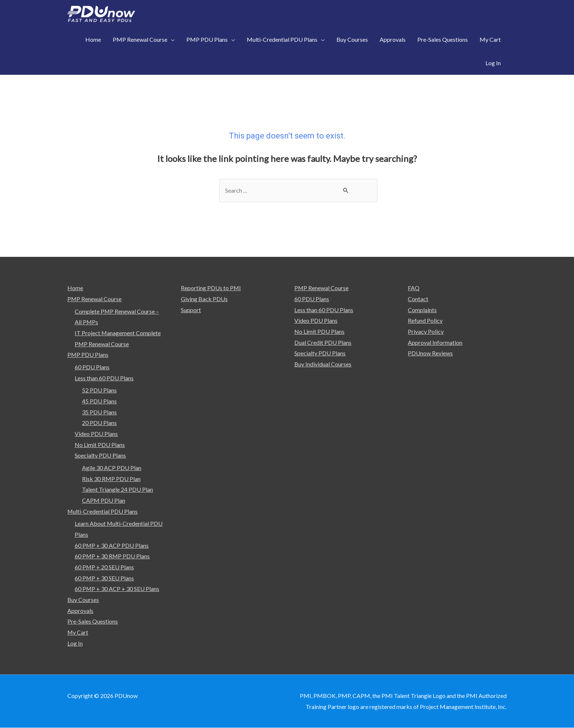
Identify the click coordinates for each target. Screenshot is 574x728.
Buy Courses (83, 600)
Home (75, 288)
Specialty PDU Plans (100, 456)
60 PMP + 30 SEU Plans (105, 578)
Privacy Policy (426, 331)
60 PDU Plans (92, 367)
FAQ (414, 288)
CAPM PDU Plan (104, 501)
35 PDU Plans (99, 412)
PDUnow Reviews (430, 353)
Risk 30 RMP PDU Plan (111, 479)
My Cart (78, 633)
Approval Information (435, 342)
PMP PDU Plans (88, 354)
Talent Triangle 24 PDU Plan (118, 490)
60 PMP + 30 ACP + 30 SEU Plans (117, 589)
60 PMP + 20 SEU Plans (105, 567)
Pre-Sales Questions (93, 622)
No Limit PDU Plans (100, 445)
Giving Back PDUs (204, 299)
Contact (418, 299)
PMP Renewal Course (95, 299)
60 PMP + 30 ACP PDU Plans (112, 545)
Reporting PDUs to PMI (211, 288)
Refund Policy (425, 320)
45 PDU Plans (99, 401)
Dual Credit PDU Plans (323, 342)
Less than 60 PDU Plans (104, 378)
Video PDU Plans (96, 434)
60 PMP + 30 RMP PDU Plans (113, 556)
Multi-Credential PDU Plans (103, 511)
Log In (75, 644)
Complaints (422, 310)
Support (191, 310)
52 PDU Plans (99, 390)
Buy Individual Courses (323, 364)
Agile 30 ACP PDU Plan (112, 468)
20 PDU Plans (99, 423)
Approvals (80, 611)
